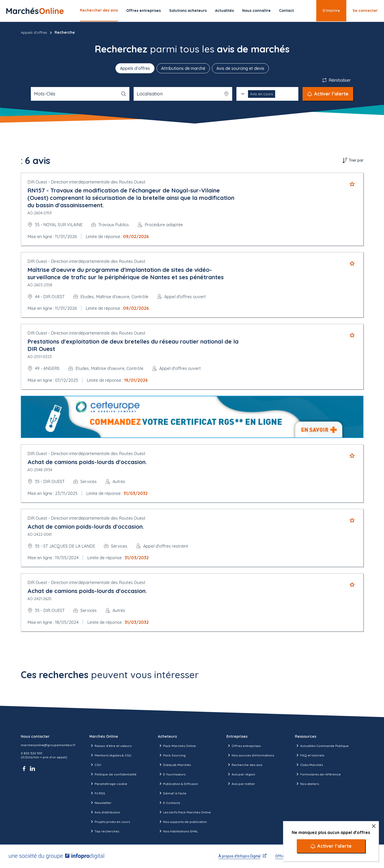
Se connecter (365, 11)
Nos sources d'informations (250, 755)
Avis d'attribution (105, 812)
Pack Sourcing (172, 755)
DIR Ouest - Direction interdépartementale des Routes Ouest (86, 182)
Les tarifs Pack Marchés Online (184, 812)
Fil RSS (97, 793)
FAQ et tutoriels (310, 755)
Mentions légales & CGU (110, 755)
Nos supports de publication (182, 822)
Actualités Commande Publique (322, 746)
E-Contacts (169, 803)
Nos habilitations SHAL (178, 831)
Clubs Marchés (309, 765)
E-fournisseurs (172, 774)
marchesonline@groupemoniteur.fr (48, 745)
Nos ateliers (307, 784)
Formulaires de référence (318, 774)
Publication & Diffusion (178, 784)
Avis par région (241, 774)
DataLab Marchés (174, 765)
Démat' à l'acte (172, 793)
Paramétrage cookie (108, 784)
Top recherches (104, 831)
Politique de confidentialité (113, 774)
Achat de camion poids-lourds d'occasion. (86, 527)
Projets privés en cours (110, 822)
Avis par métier (241, 784)
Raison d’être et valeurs (110, 746)
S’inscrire (331, 11)
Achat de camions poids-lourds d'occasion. (87, 462)
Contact (286, 11)
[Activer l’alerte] (331, 846)
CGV (95, 765)
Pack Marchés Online (177, 746)
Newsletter (100, 803)
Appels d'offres (34, 32)
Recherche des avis (244, 765)
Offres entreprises (144, 11)
